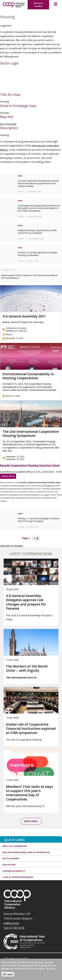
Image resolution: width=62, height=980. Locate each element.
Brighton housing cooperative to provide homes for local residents (37, 232)
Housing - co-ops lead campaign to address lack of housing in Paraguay (39, 520)
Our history (9, 865)
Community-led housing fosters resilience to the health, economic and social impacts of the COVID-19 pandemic (39, 208)
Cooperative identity (14, 871)
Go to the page (8, 124)
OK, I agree (8, 974)
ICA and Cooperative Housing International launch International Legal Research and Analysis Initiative (38, 183)
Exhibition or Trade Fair (16, 331)
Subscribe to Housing (11, 546)
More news (31, 821)
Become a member (38, 5)
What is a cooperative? (15, 846)
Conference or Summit (16, 328)
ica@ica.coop (11, 923)
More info (51, 968)
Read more (9, 477)
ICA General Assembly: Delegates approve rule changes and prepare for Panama (26, 602)
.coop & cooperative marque (18, 877)
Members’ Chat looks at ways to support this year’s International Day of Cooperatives (30, 793)
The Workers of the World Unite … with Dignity (27, 668)
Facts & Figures (11, 858)
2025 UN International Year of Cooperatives (26, 852)
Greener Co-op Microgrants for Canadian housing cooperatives (38, 254)
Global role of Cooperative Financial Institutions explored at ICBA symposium (31, 729)
